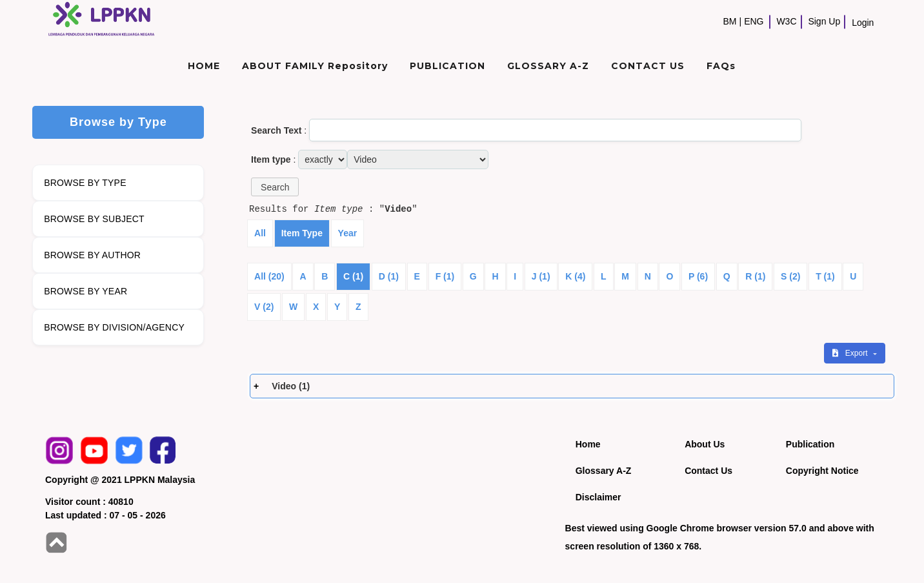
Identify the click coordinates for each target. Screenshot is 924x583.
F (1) (445, 276)
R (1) (755, 276)
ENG (754, 21)
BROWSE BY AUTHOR (92, 255)
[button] (275, 187)
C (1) (353, 276)
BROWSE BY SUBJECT (94, 219)
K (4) (575, 276)
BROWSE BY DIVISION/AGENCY (114, 327)
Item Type (302, 233)
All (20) (269, 276)
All (260, 233)
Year (348, 233)
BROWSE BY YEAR (85, 291)
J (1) (541, 276)
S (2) (790, 276)
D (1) (389, 276)
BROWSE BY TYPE (85, 183)
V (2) (264, 307)
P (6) (698, 276)
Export (851, 353)
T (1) (825, 276)
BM (730, 21)
